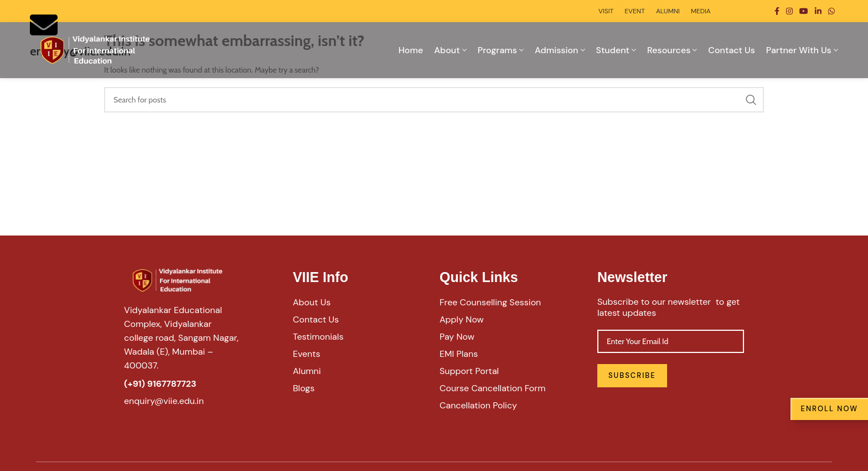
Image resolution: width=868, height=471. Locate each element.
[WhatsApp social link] (831, 11)
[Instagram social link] (789, 11)
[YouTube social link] (804, 11)
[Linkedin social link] (818, 11)
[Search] (434, 100)
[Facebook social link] (777, 11)
